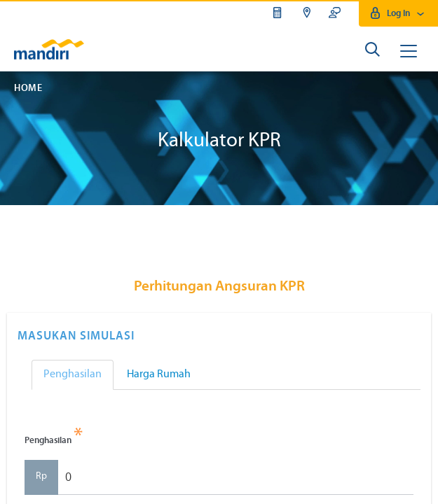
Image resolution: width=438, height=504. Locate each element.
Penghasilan (73, 374)
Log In (398, 14)
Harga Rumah (159, 374)
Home (28, 89)
